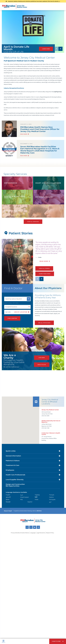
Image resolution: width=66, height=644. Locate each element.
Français (52, 498)
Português (52, 503)
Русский (8, 505)
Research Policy (50, 536)
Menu (4, 641)
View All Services (33, 222)
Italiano (51, 500)
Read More (44, 261)
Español (30, 505)
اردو (50, 505)
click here (39, 514)
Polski (37, 503)
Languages (33, 536)
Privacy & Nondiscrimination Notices (20, 536)
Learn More (46, 49)
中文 (22, 503)
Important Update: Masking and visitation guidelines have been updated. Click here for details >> (34, 1)
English (8, 498)
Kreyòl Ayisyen (25, 500)
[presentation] (50, 252)
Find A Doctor (12, 318)
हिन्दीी (36, 500)
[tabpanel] (17, 261)
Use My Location (21, 312)
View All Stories (44, 268)
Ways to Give (42, 365)
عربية (22, 498)
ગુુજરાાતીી (8, 500)
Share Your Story (44, 273)
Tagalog (37, 498)
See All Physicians (44, 322)
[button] (58, 641)
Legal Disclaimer (41, 536)
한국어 (8, 503)
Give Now (42, 359)
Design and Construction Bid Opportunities (15, 488)
